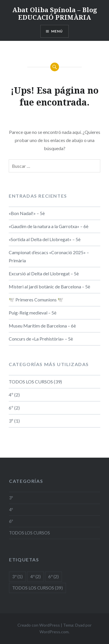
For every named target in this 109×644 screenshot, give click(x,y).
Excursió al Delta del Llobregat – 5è (44, 273)
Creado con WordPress (39, 625)
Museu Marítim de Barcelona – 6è (42, 326)
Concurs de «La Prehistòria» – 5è (41, 339)
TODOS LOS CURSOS (31, 382)
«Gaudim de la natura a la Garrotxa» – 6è (49, 226)
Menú (57, 31)
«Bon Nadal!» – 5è (27, 213)
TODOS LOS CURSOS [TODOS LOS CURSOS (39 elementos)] (37, 588)
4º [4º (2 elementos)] (35, 576)
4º (11, 395)
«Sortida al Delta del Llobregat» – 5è (45, 239)
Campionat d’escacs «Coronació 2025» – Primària (49, 256)
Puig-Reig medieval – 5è (33, 313)
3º (11, 421)
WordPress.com (54, 632)
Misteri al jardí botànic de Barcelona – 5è (49, 286)
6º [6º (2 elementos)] (53, 576)
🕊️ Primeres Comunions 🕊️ (36, 300)
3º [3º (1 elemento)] (17, 576)
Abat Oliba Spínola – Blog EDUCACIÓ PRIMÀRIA (55, 13)
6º (11, 408)
